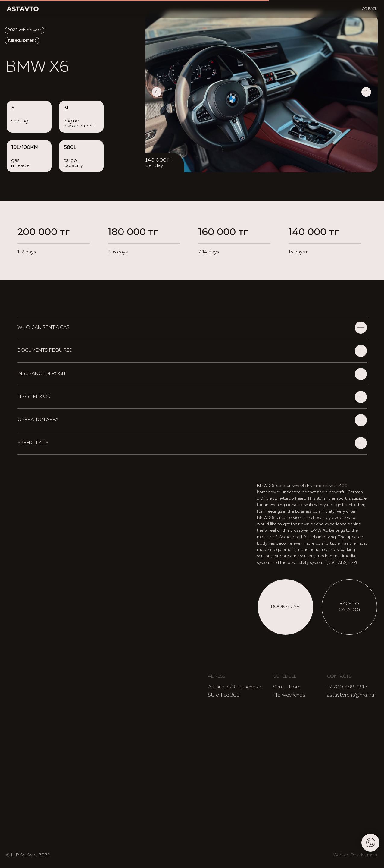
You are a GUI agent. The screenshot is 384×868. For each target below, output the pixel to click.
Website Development (355, 855)
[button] (286, 607)
